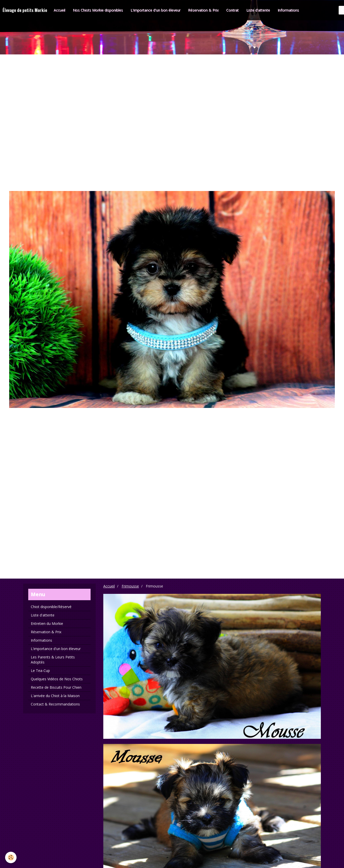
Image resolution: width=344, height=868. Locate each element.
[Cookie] (11, 857)
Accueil (59, 10)
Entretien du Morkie (47, 623)
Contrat (232, 10)
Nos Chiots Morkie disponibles (98, 10)
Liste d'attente (258, 10)
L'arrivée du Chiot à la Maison (55, 696)
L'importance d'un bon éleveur (155, 10)
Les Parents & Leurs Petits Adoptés (53, 660)
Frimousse (130, 586)
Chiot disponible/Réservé (51, 607)
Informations (288, 10)
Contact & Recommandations (55, 704)
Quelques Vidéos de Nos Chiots (57, 679)
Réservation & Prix (203, 10)
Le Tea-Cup (40, 671)
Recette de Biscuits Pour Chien (56, 687)
